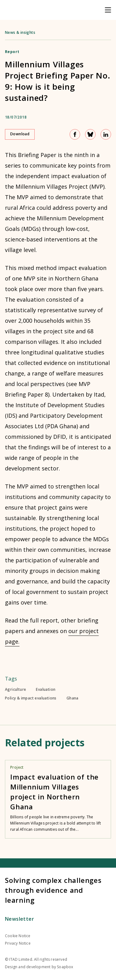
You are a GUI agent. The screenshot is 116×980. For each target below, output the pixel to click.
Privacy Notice (18, 943)
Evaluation (46, 690)
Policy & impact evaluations (31, 698)
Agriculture (15, 690)
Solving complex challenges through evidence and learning (53, 890)
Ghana (73, 698)
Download (20, 134)
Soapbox (65, 967)
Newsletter (19, 919)
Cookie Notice (18, 936)
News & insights (20, 32)
